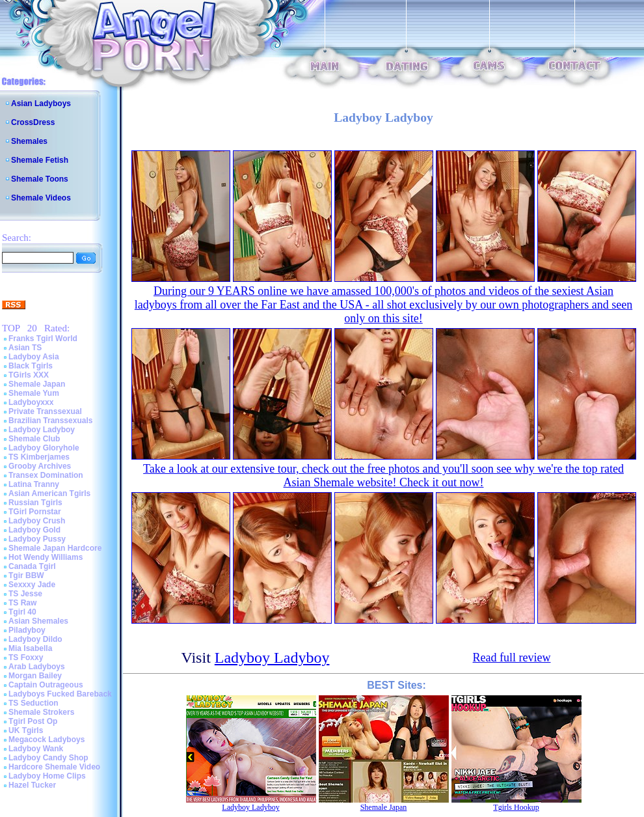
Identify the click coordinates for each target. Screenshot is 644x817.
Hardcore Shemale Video (54, 767)
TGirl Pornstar (35, 512)
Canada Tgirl (32, 566)
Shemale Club (34, 439)
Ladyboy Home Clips (47, 776)
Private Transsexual (45, 411)
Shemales (29, 141)
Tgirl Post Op (33, 721)
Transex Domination (46, 475)
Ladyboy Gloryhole (44, 448)
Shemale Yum (34, 393)
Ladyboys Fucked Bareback (60, 694)
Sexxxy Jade (32, 585)
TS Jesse (25, 594)
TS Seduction (34, 703)
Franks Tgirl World (43, 339)
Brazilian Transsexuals (50, 421)
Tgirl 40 (22, 612)
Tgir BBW (26, 575)
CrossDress (33, 122)
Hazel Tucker (32, 785)
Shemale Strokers (41, 712)
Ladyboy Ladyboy (42, 430)
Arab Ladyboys (37, 667)
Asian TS (25, 348)
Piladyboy (27, 630)
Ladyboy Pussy (37, 539)
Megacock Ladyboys (47, 740)
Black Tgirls (31, 366)
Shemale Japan (37, 384)
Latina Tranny (34, 484)
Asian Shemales (38, 621)
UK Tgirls (26, 730)
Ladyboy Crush (37, 521)
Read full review (512, 658)
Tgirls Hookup (516, 807)
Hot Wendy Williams (46, 557)
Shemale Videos (41, 198)
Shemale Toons (40, 179)
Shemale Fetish (40, 160)
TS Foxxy (26, 658)
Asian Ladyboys (41, 104)
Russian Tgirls (35, 503)
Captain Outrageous (46, 685)
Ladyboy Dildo (35, 639)
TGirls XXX (29, 375)
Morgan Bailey (35, 676)
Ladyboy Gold (34, 530)
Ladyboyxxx (31, 402)
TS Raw (22, 603)
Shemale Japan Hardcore (55, 548)
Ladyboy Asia (34, 357)
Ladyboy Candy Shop (48, 758)
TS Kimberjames (39, 457)
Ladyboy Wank (36, 749)
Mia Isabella (30, 648)
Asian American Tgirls (49, 493)
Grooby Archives (40, 466)
